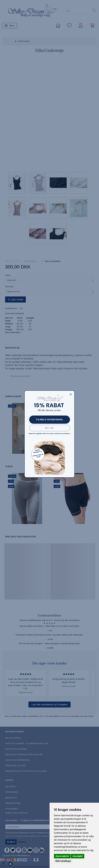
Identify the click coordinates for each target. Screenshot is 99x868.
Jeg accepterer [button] (62, 856)
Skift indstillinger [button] (63, 861)
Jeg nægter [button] (78, 856)
